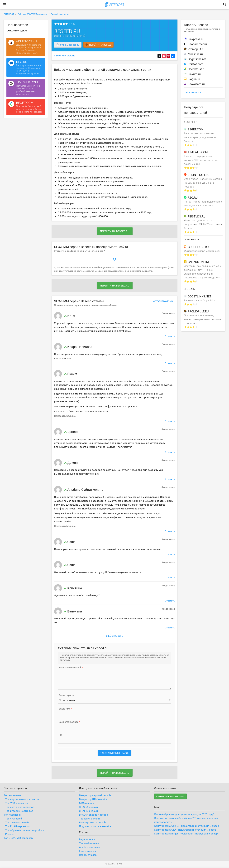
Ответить (170, 336)
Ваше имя (65, 709)
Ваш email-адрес (69, 722)
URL (61, 735)
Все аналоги (194, 93)
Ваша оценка (67, 695)
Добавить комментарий (115, 753)
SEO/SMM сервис (65, 56)
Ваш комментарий (70, 668)
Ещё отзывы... (115, 636)
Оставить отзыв (163, 301)
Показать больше (65, 416)
